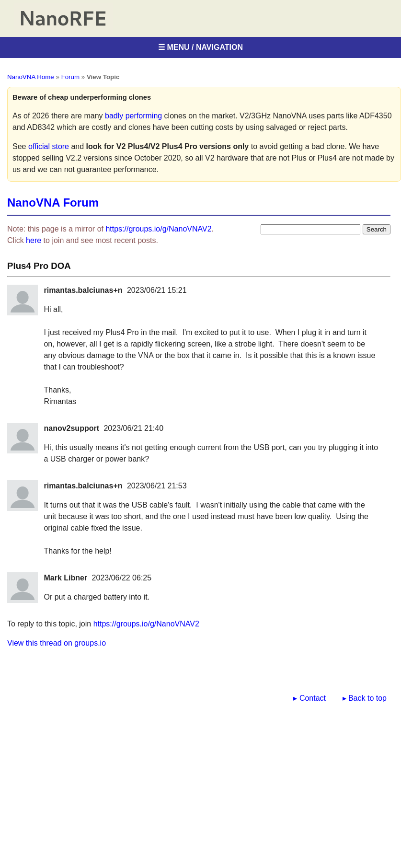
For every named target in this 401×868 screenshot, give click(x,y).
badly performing (133, 116)
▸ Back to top (365, 698)
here (34, 240)
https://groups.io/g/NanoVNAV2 (158, 229)
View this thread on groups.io (57, 643)
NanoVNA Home (31, 77)
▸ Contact (309, 698)
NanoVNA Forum (53, 203)
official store (49, 146)
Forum (71, 77)
